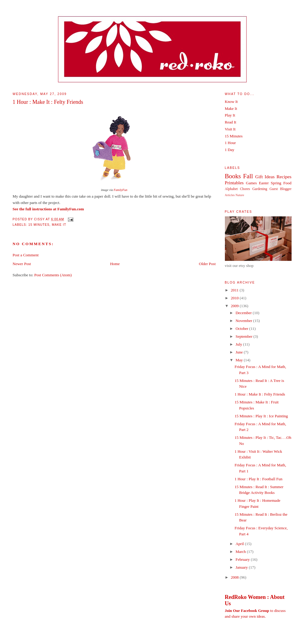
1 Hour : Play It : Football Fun (259, 479)
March (241, 552)
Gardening (260, 189)
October (242, 329)
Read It (231, 122)
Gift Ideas (265, 177)
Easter (264, 183)
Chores (245, 189)
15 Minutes (39, 225)
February (243, 559)
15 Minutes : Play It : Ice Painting (261, 416)
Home (115, 264)
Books (233, 176)
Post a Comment (26, 255)
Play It (230, 115)
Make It (59, 225)
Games (251, 183)
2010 (235, 298)
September (244, 336)
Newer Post (22, 264)
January (242, 567)
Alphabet (231, 189)
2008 (235, 577)
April (240, 544)
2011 (235, 290)
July (239, 344)
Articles (230, 195)
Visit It (230, 129)
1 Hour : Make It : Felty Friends (48, 102)
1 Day (230, 150)
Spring (276, 183)
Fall (248, 176)
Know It (231, 102)
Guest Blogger (280, 189)
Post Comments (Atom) (53, 275)
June (240, 352)
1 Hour (230, 143)
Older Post (207, 264)
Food (287, 183)
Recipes (284, 177)
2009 (235, 306)
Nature (240, 195)
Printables (234, 183)
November (244, 321)
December (244, 313)
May (240, 360)
